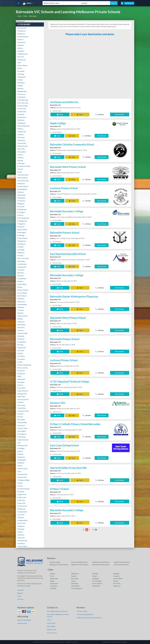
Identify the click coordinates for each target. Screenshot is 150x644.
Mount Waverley (23, 126)
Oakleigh (21, 235)
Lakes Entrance (23, 440)
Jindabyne (96, 578)
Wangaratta (22, 91)
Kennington (22, 232)
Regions (20, 593)
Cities (25, 16)
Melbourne (21, 31)
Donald (20, 414)
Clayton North (23, 186)
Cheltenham (22, 278)
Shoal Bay (75, 583)
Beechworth (22, 28)
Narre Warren (22, 65)
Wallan (20, 319)
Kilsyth (20, 353)
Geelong (21, 74)
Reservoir (21, 302)
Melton (20, 129)
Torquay (21, 310)
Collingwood (22, 221)
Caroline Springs (23, 489)
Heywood (21, 425)
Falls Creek (22, 497)
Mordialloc (21, 325)
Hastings (21, 529)
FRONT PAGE (22, 623)
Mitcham (21, 307)
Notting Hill (22, 267)
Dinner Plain (22, 477)
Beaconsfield (22, 230)
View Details (120, 114)
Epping (20, 160)
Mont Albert (22, 284)
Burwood (21, 327)
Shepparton (22, 241)
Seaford (20, 276)
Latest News (51, 623)
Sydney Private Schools (122, 562)
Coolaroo (21, 371)
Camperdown (22, 512)
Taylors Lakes (22, 428)
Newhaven (21, 244)
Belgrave (21, 253)
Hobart (95, 576)
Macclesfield (22, 422)
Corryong (21, 405)
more (94, 530)
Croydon (21, 270)
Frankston (21, 201)
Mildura (20, 158)
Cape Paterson (23, 391)
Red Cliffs (21, 149)
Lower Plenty (22, 546)
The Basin (21, 356)
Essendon (21, 83)
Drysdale (21, 71)
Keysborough (22, 333)
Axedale (21, 518)
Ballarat (21, 45)
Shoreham (21, 420)
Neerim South (22, 469)
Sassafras (21, 457)
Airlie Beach (75, 586)
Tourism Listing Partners (79, 562)
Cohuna (20, 330)
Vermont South (23, 175)
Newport (21, 51)
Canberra (116, 576)
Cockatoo (21, 359)
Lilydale (20, 247)
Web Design (51, 626)
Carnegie (21, 250)
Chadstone (21, 97)
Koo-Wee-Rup (23, 103)
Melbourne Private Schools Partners (89, 618)
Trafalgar (21, 448)
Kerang (20, 345)
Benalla (20, 88)
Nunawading (22, 304)
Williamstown (22, 54)
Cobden (20, 402)
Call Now (100, 114)
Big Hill (20, 313)
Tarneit (20, 169)
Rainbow (21, 463)
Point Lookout (97, 583)
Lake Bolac (21, 437)
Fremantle (54, 586)
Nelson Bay (54, 578)
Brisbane (95, 574)
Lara (19, 471)
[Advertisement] (90, 68)
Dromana (21, 137)
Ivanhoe (21, 135)
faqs (55, 629)
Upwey (20, 451)
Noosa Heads (118, 578)
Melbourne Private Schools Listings (114, 642)
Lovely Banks (22, 293)
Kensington (22, 431)
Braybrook (21, 60)
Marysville (21, 503)
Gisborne (21, 322)
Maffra (20, 532)
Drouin (20, 417)
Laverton (21, 515)
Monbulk (21, 336)
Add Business (129, 3)
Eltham (20, 80)
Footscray (21, 94)
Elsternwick (22, 111)
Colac (20, 172)
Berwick (20, 273)
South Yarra (22, 117)
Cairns (73, 581)
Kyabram (21, 535)
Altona (20, 48)
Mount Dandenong (24, 365)
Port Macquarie (77, 588)
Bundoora (21, 34)
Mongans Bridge (23, 480)
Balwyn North (22, 316)
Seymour (21, 227)
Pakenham (21, 140)
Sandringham (22, 189)
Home (19, 16)
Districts (20, 599)
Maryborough (23, 106)
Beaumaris (21, 379)
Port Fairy (117, 583)
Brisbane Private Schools (101, 562)
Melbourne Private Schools (59, 565)
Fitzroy (20, 215)
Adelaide (116, 574)
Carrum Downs (23, 399)
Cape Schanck (22, 238)
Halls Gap (21, 500)
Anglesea (21, 526)
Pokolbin (53, 588)
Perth (52, 576)
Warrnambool (22, 178)
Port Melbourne (23, 218)
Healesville (22, 348)
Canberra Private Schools (80, 565)
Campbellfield (22, 520)
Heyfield (21, 492)
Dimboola (21, 374)
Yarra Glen (21, 388)
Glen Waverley (23, 100)
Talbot (20, 483)
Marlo (20, 466)
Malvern (21, 192)
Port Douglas (97, 581)
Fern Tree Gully (23, 258)
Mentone (21, 120)
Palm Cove (117, 586)
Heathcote (21, 509)
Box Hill (20, 57)
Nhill (19, 376)
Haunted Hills (22, 474)
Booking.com (20, 21)
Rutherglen (22, 460)
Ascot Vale (21, 523)
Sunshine (21, 114)
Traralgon (21, 212)
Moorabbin (22, 152)
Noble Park (22, 132)
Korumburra (22, 434)
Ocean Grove (22, 506)
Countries (21, 590)
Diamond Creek (23, 411)
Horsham (21, 207)
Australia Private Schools (101, 565)
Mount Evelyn (23, 146)
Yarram (20, 385)
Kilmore (20, 39)
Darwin (74, 576)
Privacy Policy (52, 633)
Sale (19, 63)
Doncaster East (23, 181)
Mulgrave (21, 183)
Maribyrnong (22, 541)
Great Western (23, 37)
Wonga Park (22, 394)
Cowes (20, 486)
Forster (116, 581)
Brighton (21, 204)
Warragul (21, 163)
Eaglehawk (21, 77)
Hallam (20, 86)
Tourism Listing (55, 562)
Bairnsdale (33, 16)
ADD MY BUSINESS (24, 620)
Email (60, 114)
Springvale (21, 123)
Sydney (53, 574)
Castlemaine (22, 264)
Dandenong (22, 209)
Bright (52, 581)
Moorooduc (22, 143)
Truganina (21, 224)
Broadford (21, 42)
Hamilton (21, 299)
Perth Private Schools (121, 565)
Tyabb (20, 362)
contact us (64, 611)
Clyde (20, 287)
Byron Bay (75, 578)
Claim (80, 114)
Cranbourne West (24, 166)
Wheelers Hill (22, 446)
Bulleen (20, 281)
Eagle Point (22, 494)
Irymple (20, 255)
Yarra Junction (23, 368)
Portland (21, 350)
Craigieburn (22, 342)
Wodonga (21, 261)
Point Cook (22, 109)
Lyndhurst (21, 543)
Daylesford (22, 408)
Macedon (21, 339)
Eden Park (21, 397)
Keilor (20, 68)
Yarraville (21, 538)
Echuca (20, 155)
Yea (19, 443)
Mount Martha (23, 290)
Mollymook (96, 586)
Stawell (20, 454)
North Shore (22, 296)
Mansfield (21, 198)
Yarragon (21, 382)
